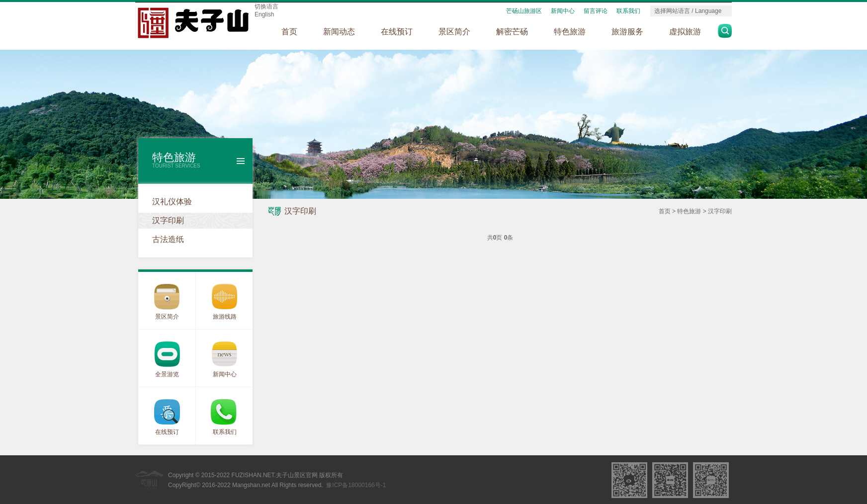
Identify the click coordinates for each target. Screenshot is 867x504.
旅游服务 (627, 32)
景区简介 (454, 32)
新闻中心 (563, 11)
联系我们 (628, 11)
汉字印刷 (168, 220)
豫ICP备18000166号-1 (356, 485)
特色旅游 (570, 32)
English (264, 14)
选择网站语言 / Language (688, 11)
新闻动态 (339, 32)
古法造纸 (168, 239)
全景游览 (167, 374)
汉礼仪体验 (172, 202)
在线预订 (397, 32)
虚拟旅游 (685, 32)
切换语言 (266, 6)
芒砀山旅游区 (524, 11)
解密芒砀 (512, 32)
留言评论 (596, 11)
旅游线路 (225, 317)
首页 (289, 32)
